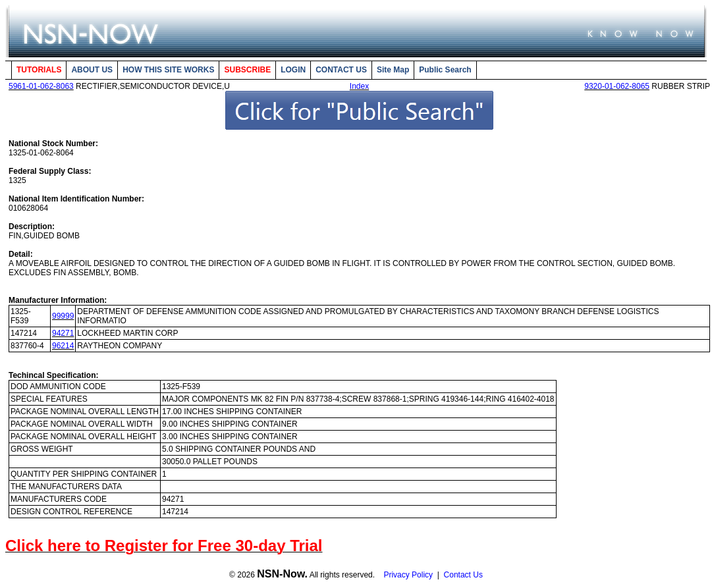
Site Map (393, 70)
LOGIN (293, 70)
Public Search (445, 70)
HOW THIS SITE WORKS (168, 70)
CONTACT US (341, 70)
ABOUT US (92, 70)
